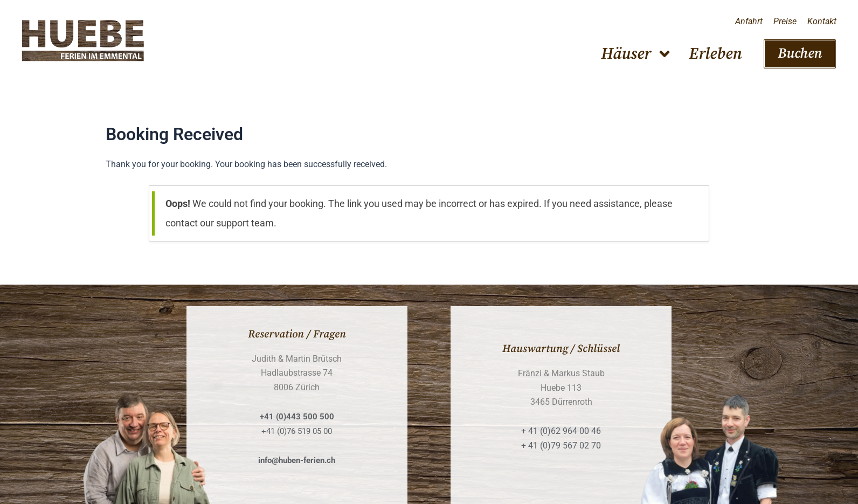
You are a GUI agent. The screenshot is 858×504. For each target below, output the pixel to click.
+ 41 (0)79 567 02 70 (561, 446)
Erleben (715, 54)
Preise (785, 21)
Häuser (637, 54)
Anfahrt (749, 21)
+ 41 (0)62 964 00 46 (561, 431)
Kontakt (822, 21)
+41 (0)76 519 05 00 (297, 431)
